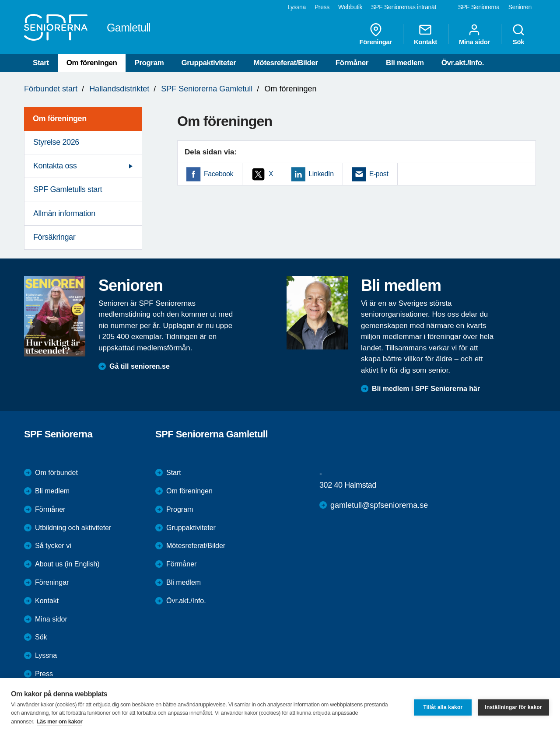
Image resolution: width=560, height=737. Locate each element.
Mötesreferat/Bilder (285, 63)
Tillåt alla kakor (443, 707)
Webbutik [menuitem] (350, 7)
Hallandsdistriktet (119, 89)
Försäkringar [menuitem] (54, 237)
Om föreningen (92, 63)
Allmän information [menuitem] (64, 213)
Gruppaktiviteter (209, 63)
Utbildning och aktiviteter (73, 528)
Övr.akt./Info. (463, 63)
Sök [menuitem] (518, 34)
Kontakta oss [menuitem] (55, 166)
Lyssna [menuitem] (297, 7)
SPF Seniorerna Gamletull (207, 89)
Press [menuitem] (322, 7)
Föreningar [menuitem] (376, 34)
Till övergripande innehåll (0, 0)
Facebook (219, 174)
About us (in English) (67, 564)
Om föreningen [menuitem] (60, 119)
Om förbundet (56, 473)
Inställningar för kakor (513, 707)
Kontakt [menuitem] (425, 34)
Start (41, 63)
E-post (379, 174)
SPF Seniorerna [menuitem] (479, 7)
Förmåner (352, 63)
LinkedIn (321, 174)
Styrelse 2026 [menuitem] (56, 142)
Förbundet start (51, 89)
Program (149, 63)
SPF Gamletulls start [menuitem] (68, 189)
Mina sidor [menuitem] (474, 34)
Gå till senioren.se (140, 366)
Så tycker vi (53, 546)
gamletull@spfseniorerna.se (379, 505)
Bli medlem (405, 63)
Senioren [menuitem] (520, 7)
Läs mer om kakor (60, 721)
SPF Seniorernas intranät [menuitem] (404, 7)
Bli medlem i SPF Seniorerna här (426, 389)
